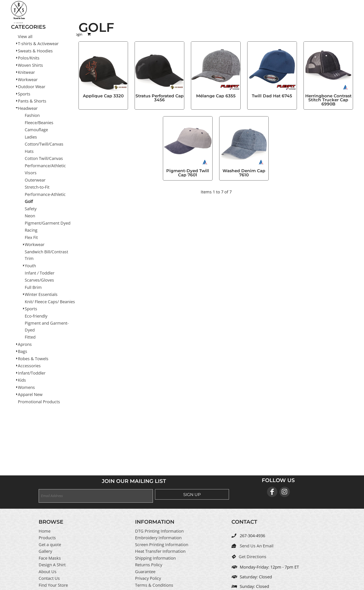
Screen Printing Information (162, 545)
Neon (30, 216)
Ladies (31, 137)
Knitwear (26, 72)
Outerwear (35, 180)
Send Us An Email (257, 546)
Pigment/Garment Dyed (48, 223)
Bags (23, 351)
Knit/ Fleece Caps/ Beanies (50, 302)
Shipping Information (155, 558)
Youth (30, 266)
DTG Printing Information (159, 531)
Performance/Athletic (45, 166)
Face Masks (50, 558)
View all (25, 36)
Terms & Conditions (154, 585)
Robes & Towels (33, 359)
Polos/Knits (29, 58)
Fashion (32, 115)
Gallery (45, 551)
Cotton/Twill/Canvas (44, 144)
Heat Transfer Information (160, 551)
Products (47, 538)
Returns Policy (149, 565)
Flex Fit (31, 237)
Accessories (29, 366)
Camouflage (36, 130)
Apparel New (30, 394)
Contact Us (49, 578)
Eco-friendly (36, 316)
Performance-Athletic (45, 194)
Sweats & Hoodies (35, 51)
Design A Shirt (52, 565)
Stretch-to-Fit (37, 187)
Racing (31, 230)
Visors (31, 173)
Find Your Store (53, 585)
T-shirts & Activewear (38, 44)
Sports (24, 94)
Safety (31, 209)
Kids (22, 380)
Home (45, 531)
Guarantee (145, 572)
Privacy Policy (148, 578)
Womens (26, 387)
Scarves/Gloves (39, 280)
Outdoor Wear (32, 87)
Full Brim (33, 287)
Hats (29, 151)
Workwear (28, 80)
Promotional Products (39, 402)
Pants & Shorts (32, 101)
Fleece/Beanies (39, 123)
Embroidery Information (158, 538)
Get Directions (253, 557)
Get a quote (50, 545)
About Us (48, 572)
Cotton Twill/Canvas (44, 158)
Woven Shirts (30, 65)
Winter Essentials (41, 294)
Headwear (28, 108)
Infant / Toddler (40, 273)
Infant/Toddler (32, 373)
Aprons (25, 344)
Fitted (30, 337)
